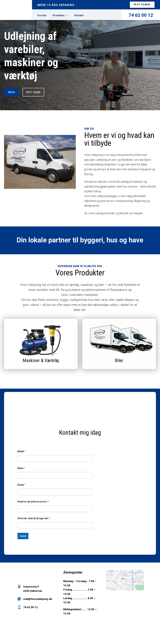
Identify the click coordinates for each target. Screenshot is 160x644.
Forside (42, 16)
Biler (119, 360)
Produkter (59, 16)
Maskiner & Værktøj (41, 360)
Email (21, 485)
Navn (21, 468)
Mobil (22, 451)
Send (23, 536)
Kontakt (79, 16)
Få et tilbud (33, 92)
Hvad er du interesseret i (33, 502)
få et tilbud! (142, 5)
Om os (11, 92)
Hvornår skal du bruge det (34, 518)
